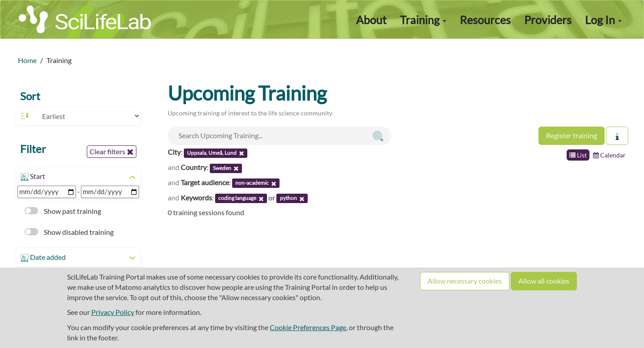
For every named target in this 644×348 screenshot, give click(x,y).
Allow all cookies (544, 281)
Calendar (609, 155)
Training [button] (423, 20)
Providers (548, 20)
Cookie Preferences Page (308, 327)
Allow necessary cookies (465, 281)
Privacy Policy (113, 312)
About (371, 20)
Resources (485, 20)
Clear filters (112, 152)
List (578, 155)
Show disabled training (69, 232)
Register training (572, 135)
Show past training (63, 211)
